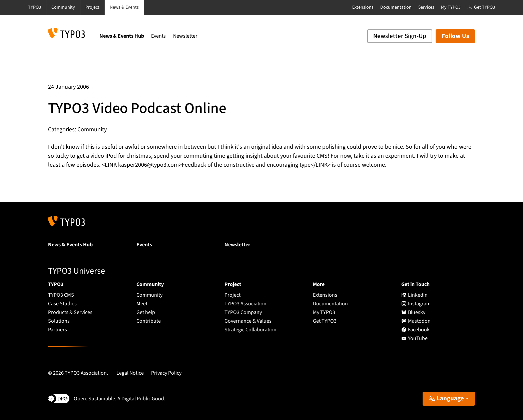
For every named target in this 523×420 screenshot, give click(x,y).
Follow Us (455, 36)
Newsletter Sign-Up (400, 36)
